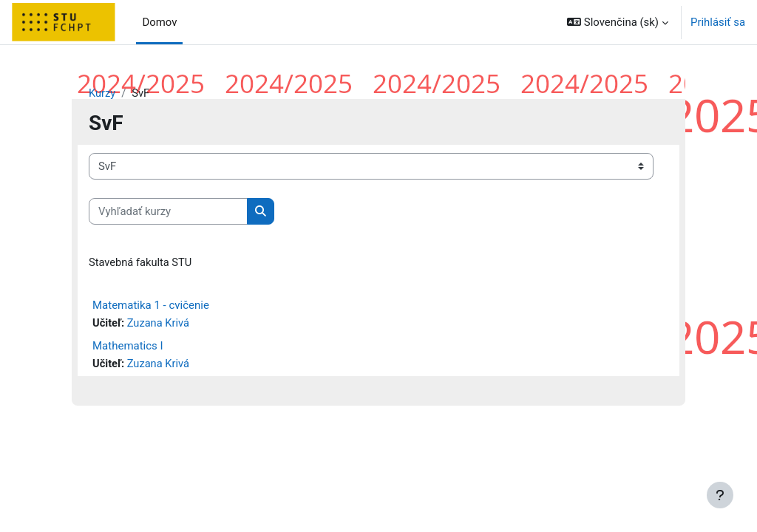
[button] (618, 22)
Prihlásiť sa (718, 22)
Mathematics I (128, 347)
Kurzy (102, 94)
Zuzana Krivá (160, 324)
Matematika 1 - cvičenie (151, 306)
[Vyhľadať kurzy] (168, 211)
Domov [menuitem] (159, 22)
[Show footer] (720, 495)
